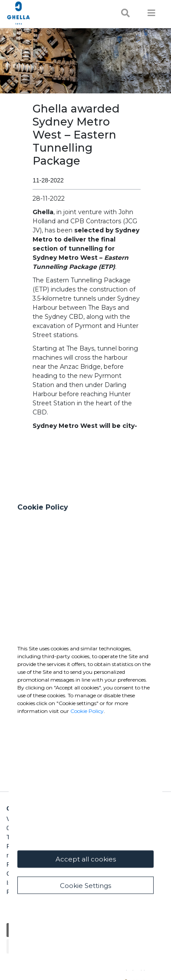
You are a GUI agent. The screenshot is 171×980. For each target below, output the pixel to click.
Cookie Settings (85, 909)
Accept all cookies (86, 882)
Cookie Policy (87, 734)
